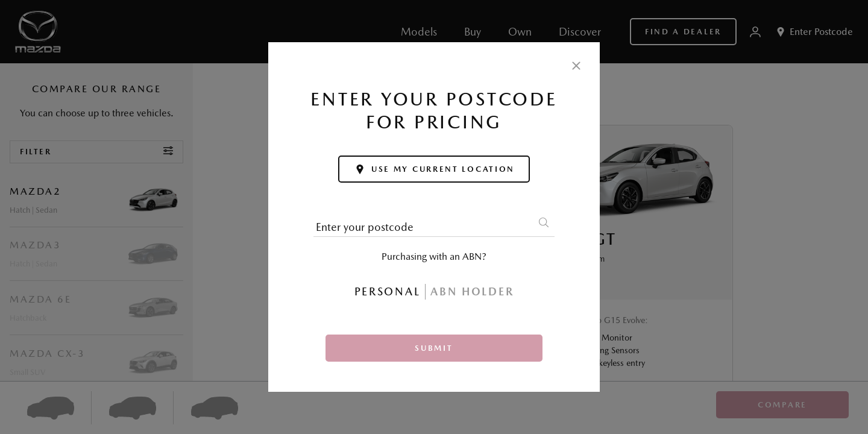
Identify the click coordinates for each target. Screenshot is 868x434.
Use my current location (434, 169)
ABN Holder (472, 291)
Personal (388, 291)
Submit (434, 348)
